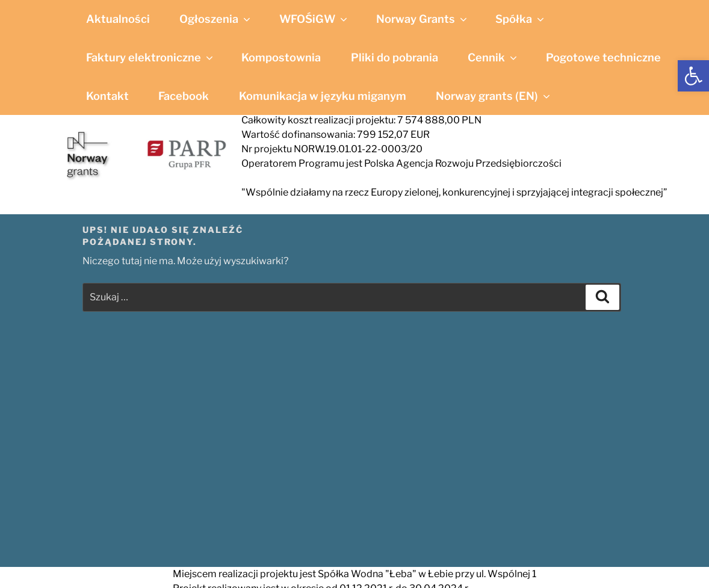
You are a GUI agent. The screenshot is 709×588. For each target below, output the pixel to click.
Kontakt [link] (107, 96)
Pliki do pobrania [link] (395, 57)
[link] (693, 76)
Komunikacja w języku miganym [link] (323, 96)
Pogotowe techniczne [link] (603, 57)
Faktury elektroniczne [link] (150, 57)
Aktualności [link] (118, 19)
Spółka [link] (521, 19)
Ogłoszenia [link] (216, 19)
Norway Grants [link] (423, 19)
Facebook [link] (184, 96)
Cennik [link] (493, 57)
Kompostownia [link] (281, 57)
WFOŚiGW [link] (314, 19)
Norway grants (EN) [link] (494, 96)
